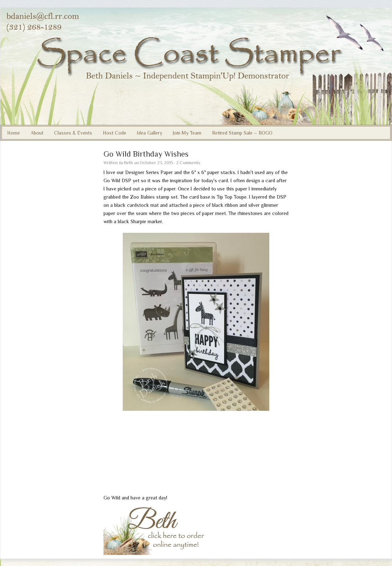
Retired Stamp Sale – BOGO (242, 133)
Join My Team (187, 133)
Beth (129, 163)
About (37, 133)
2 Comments (188, 163)
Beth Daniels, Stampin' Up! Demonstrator (196, 66)
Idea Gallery (150, 133)
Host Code (115, 133)
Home (14, 133)
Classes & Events (73, 133)
